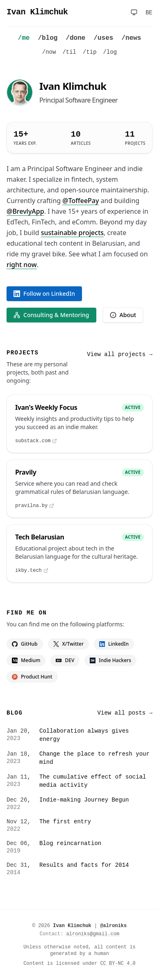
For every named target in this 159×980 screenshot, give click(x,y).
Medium (26, 660)
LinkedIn (114, 644)
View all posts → (125, 713)
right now (22, 265)
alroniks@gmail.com (93, 934)
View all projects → (120, 354)
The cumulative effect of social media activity (93, 781)
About (123, 315)
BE (149, 13)
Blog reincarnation (70, 843)
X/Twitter (69, 644)
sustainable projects (72, 233)
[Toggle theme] (134, 12)
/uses (103, 38)
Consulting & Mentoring (51, 315)
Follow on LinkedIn (44, 294)
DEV (65, 660)
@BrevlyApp (25, 211)
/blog (48, 38)
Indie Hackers (110, 660)
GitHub (25, 644)
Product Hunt (32, 677)
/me (24, 38)
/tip (90, 52)
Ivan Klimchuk (37, 12)
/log (110, 52)
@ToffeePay (81, 201)
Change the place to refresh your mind (94, 758)
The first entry (65, 822)
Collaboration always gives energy (84, 735)
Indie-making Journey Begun (84, 800)
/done (75, 38)
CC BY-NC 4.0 (118, 964)
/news (131, 38)
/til (69, 52)
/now (49, 52)
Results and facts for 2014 (84, 865)
